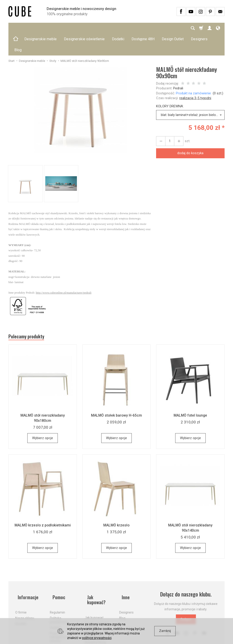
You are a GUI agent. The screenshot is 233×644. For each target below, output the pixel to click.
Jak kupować (94, 587)
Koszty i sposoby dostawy (97, 594)
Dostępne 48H (143, 28)
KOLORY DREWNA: (170, 84)
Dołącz (186, 599)
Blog (122, 592)
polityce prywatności (97, 638)
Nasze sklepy (25, 592)
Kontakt (21, 598)
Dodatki (118, 28)
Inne (124, 574)
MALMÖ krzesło (116, 505)
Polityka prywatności (59, 594)
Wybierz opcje (43, 418)
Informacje (26, 574)
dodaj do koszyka (190, 131)
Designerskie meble (41, 28)
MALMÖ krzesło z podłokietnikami (43, 505)
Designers (126, 587)
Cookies (56, 602)
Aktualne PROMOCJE (93, 604)
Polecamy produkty (30, 316)
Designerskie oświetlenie (84, 28)
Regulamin (57, 587)
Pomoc (57, 574)
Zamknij (165, 631)
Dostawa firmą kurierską (95, 613)
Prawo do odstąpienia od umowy (60, 611)
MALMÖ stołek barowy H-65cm (116, 395)
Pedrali (178, 66)
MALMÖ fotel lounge (190, 395)
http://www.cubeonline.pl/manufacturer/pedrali (64, 271)
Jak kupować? (99, 574)
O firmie (21, 587)
